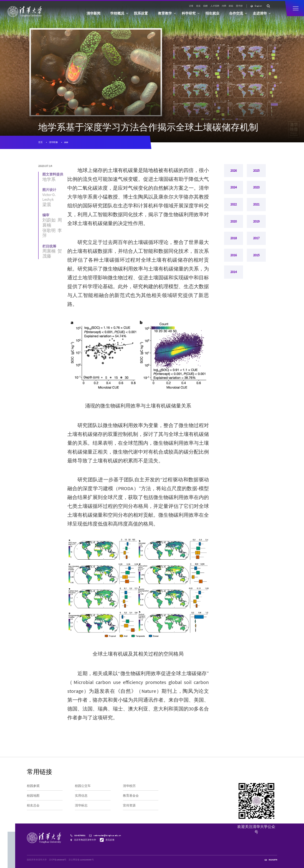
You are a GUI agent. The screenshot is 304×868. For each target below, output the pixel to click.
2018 (234, 239)
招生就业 (212, 13)
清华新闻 (94, 13)
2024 (234, 188)
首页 (40, 142)
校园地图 (33, 796)
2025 (256, 171)
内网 (224, 6)
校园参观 (33, 786)
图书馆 (239, 6)
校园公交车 (83, 786)
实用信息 (81, 796)
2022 (234, 205)
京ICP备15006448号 (58, 860)
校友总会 (33, 806)
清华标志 (81, 806)
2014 (234, 273)
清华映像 (53, 142)
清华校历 (129, 786)
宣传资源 (129, 806)
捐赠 (205, 6)
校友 (198, 6)
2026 (234, 171)
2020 (234, 222)
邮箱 (231, 6)
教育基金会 (131, 796)
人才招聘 (215, 6)
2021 (256, 205)
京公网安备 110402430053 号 (81, 860)
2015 (256, 256)
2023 (66, 142)
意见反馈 (110, 840)
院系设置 (141, 13)
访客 (191, 6)
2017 (256, 239)
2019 (256, 222)
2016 (234, 256)
